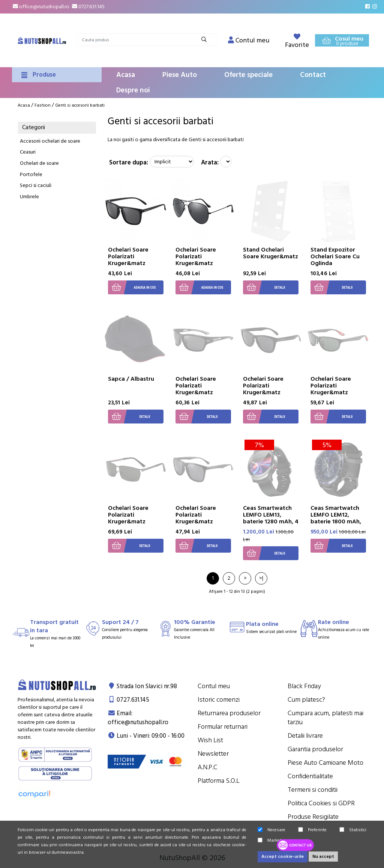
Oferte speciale (248, 75)
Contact (313, 75)
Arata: (210, 163)
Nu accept (323, 857)
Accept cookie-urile (283, 857)
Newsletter (213, 754)
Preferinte (312, 830)
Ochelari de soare (39, 163)
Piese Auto (180, 75)
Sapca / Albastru (131, 379)
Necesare (271, 830)
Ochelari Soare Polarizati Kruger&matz (128, 256)
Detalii (264, 287)
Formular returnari (223, 727)
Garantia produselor (315, 749)
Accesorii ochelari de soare (50, 141)
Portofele (31, 175)
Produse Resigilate (313, 817)
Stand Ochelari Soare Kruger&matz (271, 253)
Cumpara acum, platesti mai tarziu (325, 718)
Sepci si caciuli (36, 185)
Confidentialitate (310, 776)
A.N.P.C (208, 767)
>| (261, 578)
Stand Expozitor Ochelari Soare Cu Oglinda (335, 256)
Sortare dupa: (129, 163)
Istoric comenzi (219, 700)
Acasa (126, 75)
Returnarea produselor (229, 713)
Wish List (210, 740)
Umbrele (29, 197)
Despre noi (133, 90)
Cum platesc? (306, 700)
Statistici (353, 830)
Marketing (273, 840)
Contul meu (214, 686)
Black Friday (304, 686)
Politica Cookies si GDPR (321, 803)
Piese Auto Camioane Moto (325, 763)
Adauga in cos (132, 287)
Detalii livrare (305, 736)
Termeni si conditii (313, 790)
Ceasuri (28, 152)
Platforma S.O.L (219, 781)
